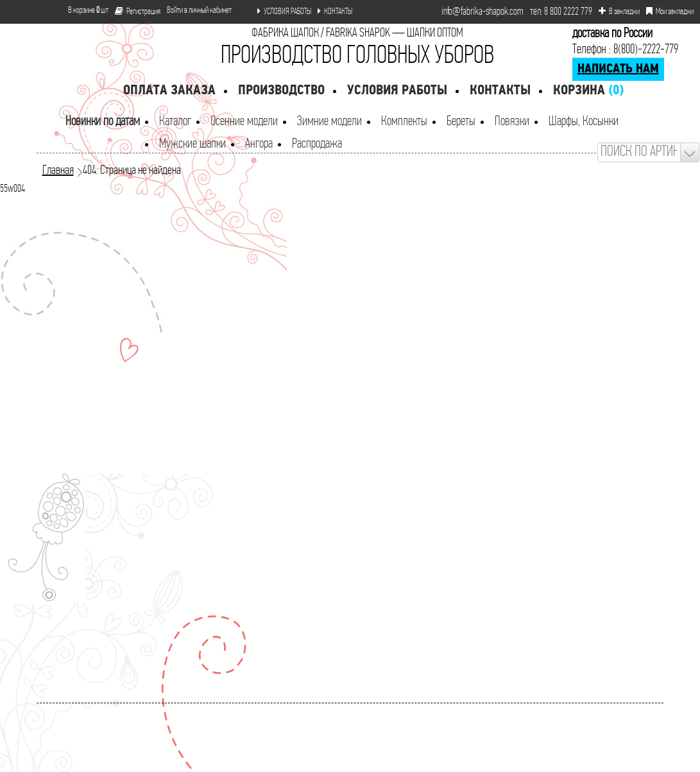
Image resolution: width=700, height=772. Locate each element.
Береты (461, 122)
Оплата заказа (169, 91)
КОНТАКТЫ (335, 12)
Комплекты (404, 122)
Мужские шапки (192, 144)
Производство (281, 91)
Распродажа (317, 144)
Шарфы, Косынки (584, 122)
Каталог (175, 122)
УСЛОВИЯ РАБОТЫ (284, 12)
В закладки (619, 12)
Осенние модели (244, 122)
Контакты (500, 91)
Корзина (588, 91)
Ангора (259, 144)
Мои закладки (670, 12)
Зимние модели (329, 122)
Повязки (512, 122)
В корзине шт (83, 11)
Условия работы (397, 91)
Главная (58, 171)
